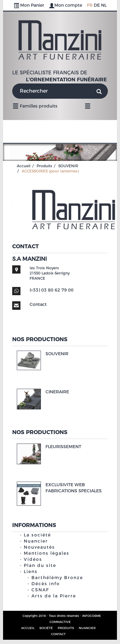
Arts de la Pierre (54, 596)
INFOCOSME (92, 616)
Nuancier (36, 541)
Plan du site (40, 565)
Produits (44, 166)
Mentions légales (47, 553)
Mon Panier (30, 5)
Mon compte (66, 5)
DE (97, 5)
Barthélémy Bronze (57, 578)
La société (37, 535)
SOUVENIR (68, 166)
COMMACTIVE (60, 622)
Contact (38, 304)
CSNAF (40, 590)
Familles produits (35, 106)
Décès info (46, 584)
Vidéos (33, 559)
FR (90, 5)
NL (104, 5)
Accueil (24, 166)
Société (46, 628)
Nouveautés (39, 547)
